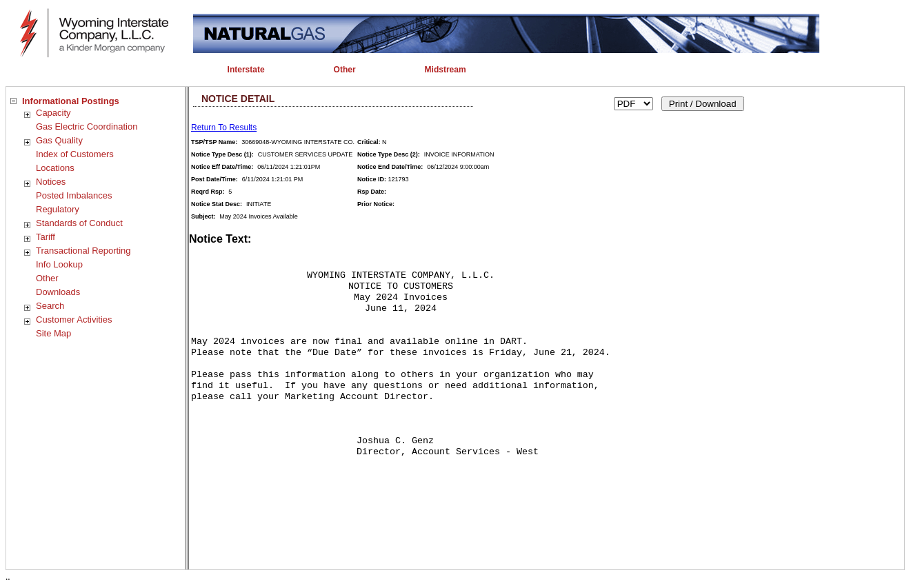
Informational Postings (71, 101)
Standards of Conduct (79, 223)
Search (50, 306)
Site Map (53, 333)
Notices (51, 182)
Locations (55, 168)
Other (47, 278)
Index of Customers (75, 154)
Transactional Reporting (83, 251)
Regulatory (58, 209)
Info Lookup (59, 264)
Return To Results (224, 128)
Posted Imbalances (74, 195)
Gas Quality (59, 140)
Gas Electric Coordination (87, 126)
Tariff (46, 237)
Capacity (53, 113)
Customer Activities (74, 320)
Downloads (58, 292)
